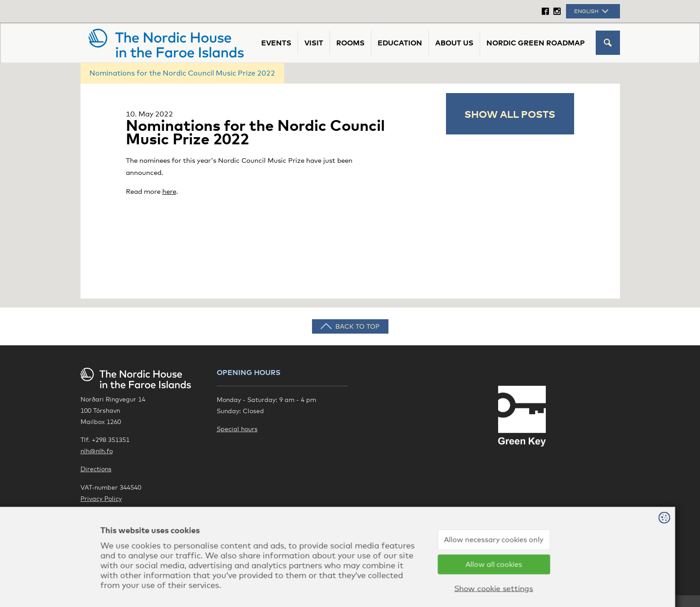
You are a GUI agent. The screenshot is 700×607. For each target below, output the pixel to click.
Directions (96, 469)
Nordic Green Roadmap (536, 43)
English (592, 11)
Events (276, 43)
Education (400, 43)
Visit (314, 43)
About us (454, 43)
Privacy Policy (101, 498)
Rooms (350, 43)
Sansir (610, 580)
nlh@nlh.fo (97, 451)
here (169, 191)
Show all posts (510, 114)
